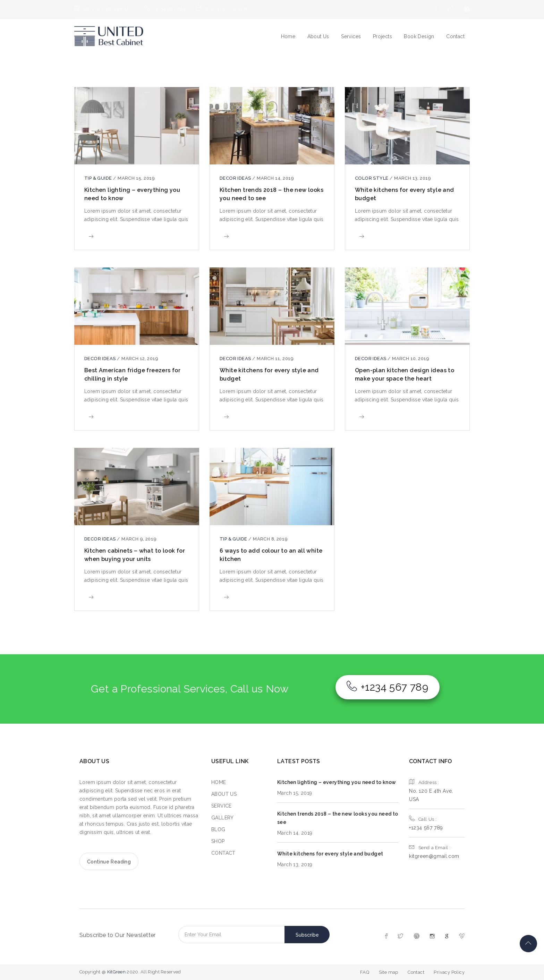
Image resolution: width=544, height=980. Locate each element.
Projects (382, 36)
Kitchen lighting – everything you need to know (337, 782)
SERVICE (222, 806)
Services (351, 36)
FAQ (365, 972)
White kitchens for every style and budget (330, 854)
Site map (389, 972)
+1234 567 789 (388, 687)
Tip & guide (99, 178)
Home (288, 36)
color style (372, 178)
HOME (219, 782)
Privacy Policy (449, 972)
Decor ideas (236, 178)
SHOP (218, 841)
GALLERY (223, 818)
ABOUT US (224, 794)
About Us (318, 36)
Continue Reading (109, 862)
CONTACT (223, 853)
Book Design (419, 36)
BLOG (218, 829)
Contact (455, 36)
